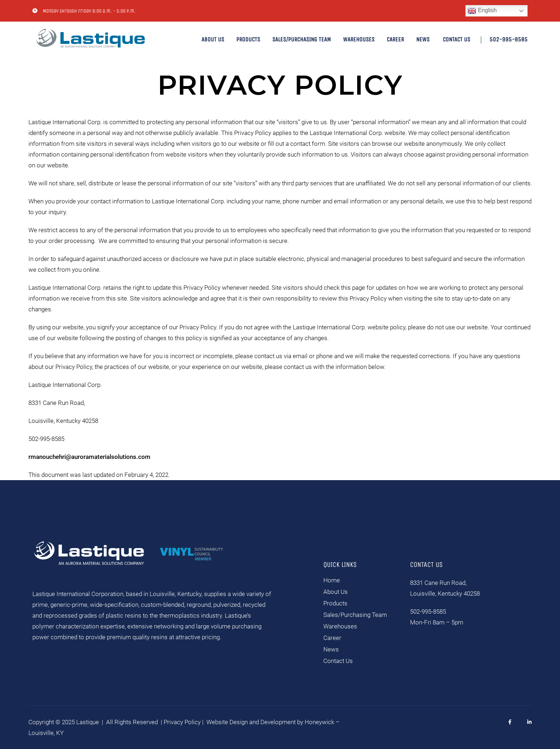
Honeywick (319, 722)
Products (248, 39)
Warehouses (359, 39)
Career (395, 39)
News (423, 39)
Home (332, 580)
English (482, 11)
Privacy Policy (182, 722)
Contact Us (456, 39)
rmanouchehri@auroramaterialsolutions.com (89, 457)
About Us (213, 39)
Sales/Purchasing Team (302, 39)
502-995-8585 (509, 39)
